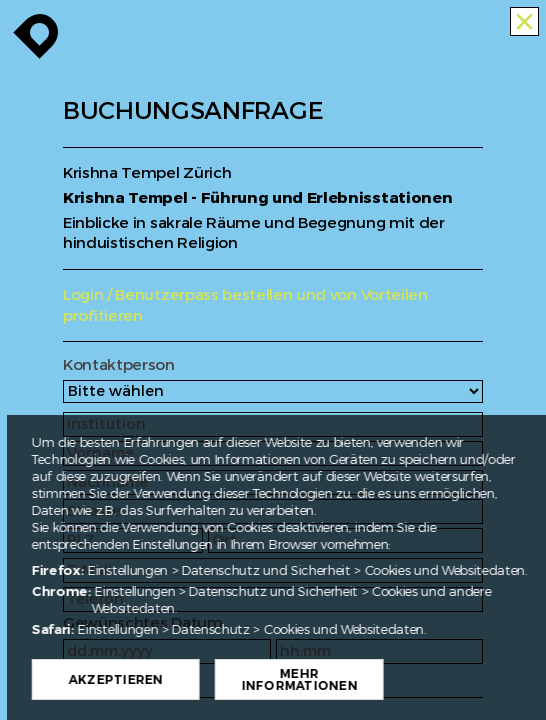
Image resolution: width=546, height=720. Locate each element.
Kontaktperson (119, 365)
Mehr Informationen (356, 680)
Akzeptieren (172, 680)
